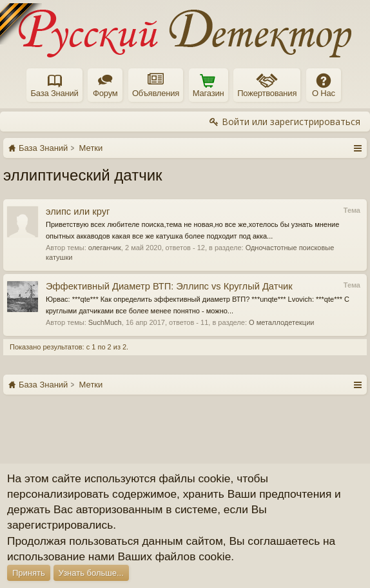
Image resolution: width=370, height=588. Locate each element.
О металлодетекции (281, 322)
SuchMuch (105, 322)
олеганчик (105, 248)
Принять (29, 573)
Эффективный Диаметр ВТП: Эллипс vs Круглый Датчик (169, 286)
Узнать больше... (91, 573)
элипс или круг (78, 211)
